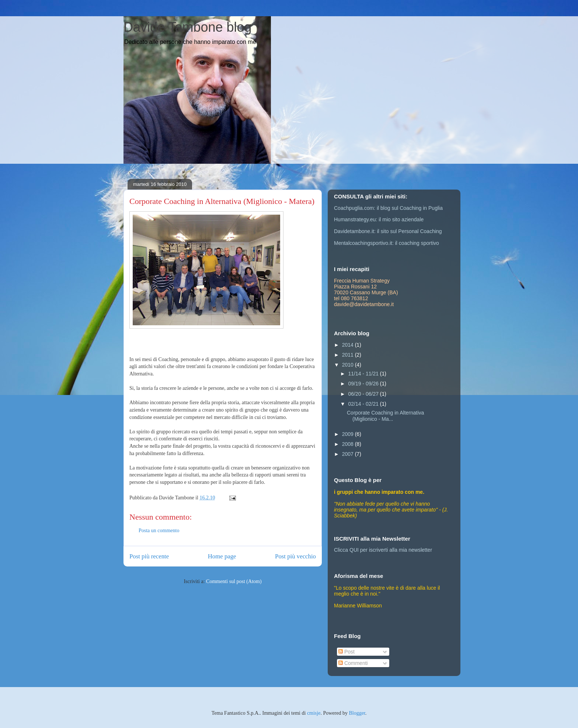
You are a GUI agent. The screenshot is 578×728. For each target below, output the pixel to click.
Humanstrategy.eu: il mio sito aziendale (379, 219)
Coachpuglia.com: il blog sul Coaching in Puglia (388, 208)
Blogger (357, 713)
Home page (222, 556)
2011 (349, 355)
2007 (349, 454)
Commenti (353, 663)
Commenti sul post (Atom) (234, 581)
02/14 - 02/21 (364, 404)
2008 (349, 444)
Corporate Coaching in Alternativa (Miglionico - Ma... (385, 416)
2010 (349, 365)
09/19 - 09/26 (364, 384)
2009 (349, 434)
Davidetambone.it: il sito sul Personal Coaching (388, 231)
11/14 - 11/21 (364, 374)
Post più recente (149, 556)
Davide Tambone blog (188, 27)
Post (347, 652)
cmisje (314, 713)
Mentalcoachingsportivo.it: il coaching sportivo (387, 243)
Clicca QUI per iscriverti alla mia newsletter (383, 550)
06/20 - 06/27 (364, 394)
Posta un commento (159, 531)
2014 (349, 345)
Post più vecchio (295, 556)
